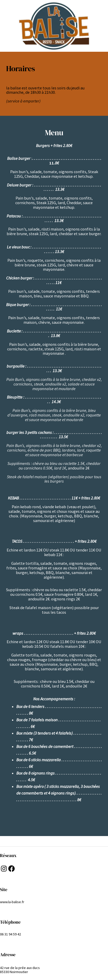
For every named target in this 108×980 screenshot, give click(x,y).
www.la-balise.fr (12, 902)
